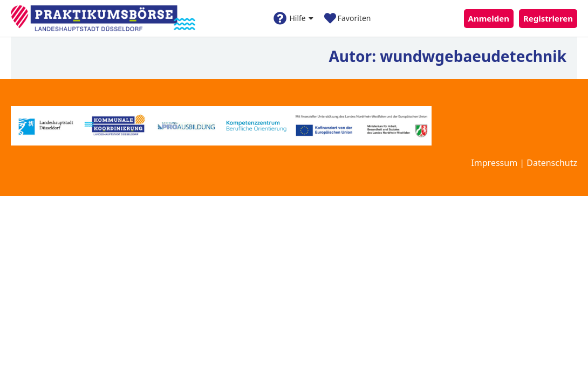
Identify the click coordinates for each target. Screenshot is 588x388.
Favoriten (348, 18)
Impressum (494, 163)
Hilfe (293, 18)
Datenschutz (552, 163)
